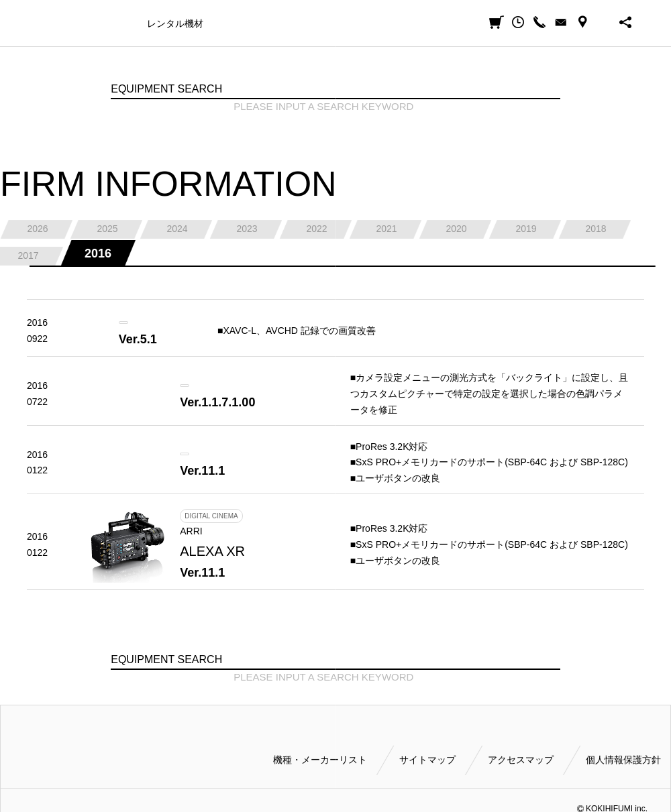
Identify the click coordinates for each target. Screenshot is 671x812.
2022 (316, 229)
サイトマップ (427, 760)
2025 (107, 229)
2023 (247, 229)
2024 (177, 229)
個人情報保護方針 (623, 760)
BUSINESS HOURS (604, 22)
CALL (539, 22)
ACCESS (582, 22)
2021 (386, 229)
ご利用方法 (353, 23)
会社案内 (406, 23)
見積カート (497, 22)
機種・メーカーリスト (320, 760)
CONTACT (561, 22)
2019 (526, 229)
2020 (456, 229)
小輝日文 (48, 22)
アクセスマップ (521, 760)
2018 (596, 229)
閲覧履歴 (518, 22)
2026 (37, 229)
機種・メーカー (103, 23)
